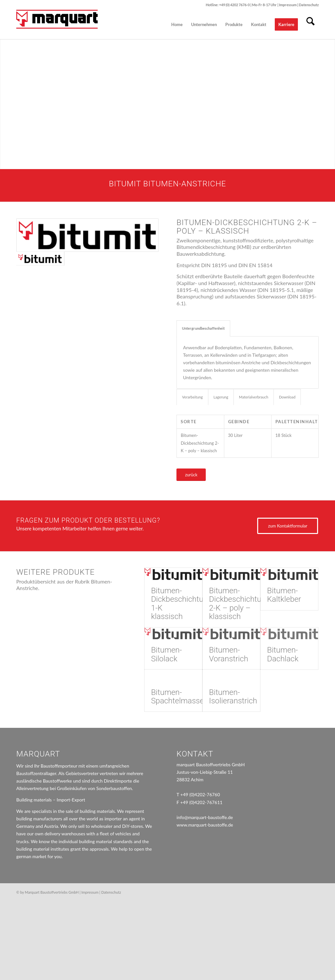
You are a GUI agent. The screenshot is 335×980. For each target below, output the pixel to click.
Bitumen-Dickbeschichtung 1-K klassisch (181, 604)
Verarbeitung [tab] (192, 397)
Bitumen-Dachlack (283, 654)
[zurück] (191, 475)
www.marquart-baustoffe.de (205, 825)
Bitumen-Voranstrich (229, 654)
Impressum (288, 5)
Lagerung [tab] (221, 397)
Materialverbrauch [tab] (254, 397)
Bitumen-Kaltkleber (284, 595)
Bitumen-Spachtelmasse (177, 697)
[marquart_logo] (57, 24)
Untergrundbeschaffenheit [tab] (203, 328)
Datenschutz (309, 5)
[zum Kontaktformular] (288, 526)
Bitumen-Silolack (167, 654)
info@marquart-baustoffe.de (205, 818)
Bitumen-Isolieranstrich (233, 697)
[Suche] (310, 24)
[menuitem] (177, 24)
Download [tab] (287, 397)
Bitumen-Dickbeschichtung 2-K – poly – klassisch (239, 604)
